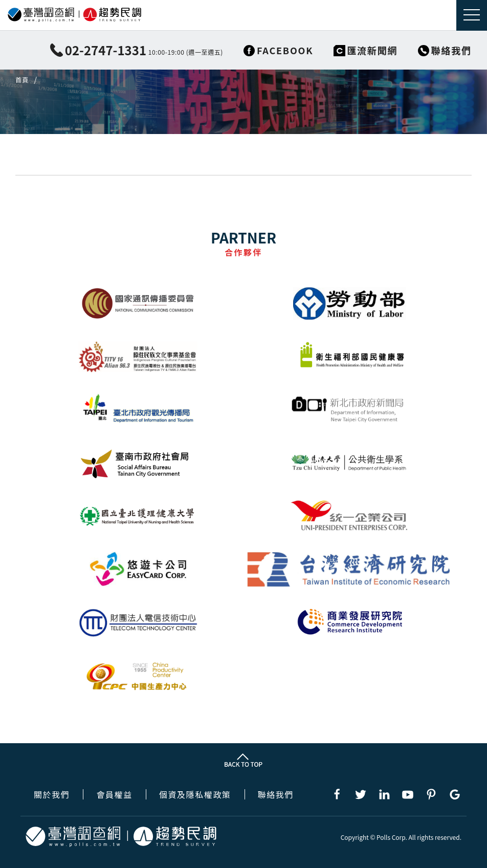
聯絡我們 (276, 794)
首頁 (22, 80)
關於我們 (52, 794)
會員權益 (114, 794)
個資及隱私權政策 (195, 794)
